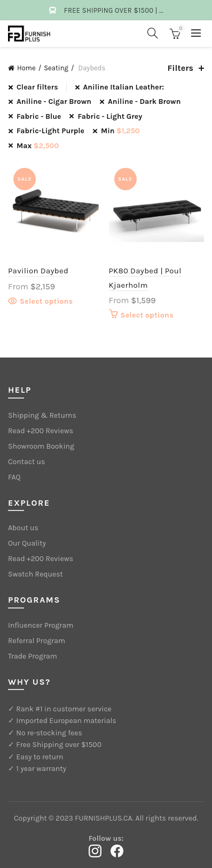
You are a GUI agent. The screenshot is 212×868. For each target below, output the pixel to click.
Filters (180, 68)
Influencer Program (41, 625)
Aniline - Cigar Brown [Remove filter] (54, 102)
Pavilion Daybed (38, 271)
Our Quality (27, 543)
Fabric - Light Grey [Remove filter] (110, 116)
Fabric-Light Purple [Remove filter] (50, 131)
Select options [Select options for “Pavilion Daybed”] (46, 301)
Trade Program (33, 656)
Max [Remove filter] (38, 146)
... (161, 10)
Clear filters (37, 87)
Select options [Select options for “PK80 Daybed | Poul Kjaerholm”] (147, 315)
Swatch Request (36, 574)
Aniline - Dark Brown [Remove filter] (144, 102)
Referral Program (37, 641)
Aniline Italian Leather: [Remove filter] (124, 87)
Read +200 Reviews (41, 431)
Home (26, 68)
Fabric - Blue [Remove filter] (39, 116)
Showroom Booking (41, 446)
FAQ (14, 477)
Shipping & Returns (42, 415)
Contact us (26, 462)
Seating (56, 68)
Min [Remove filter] (120, 131)
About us (23, 528)
